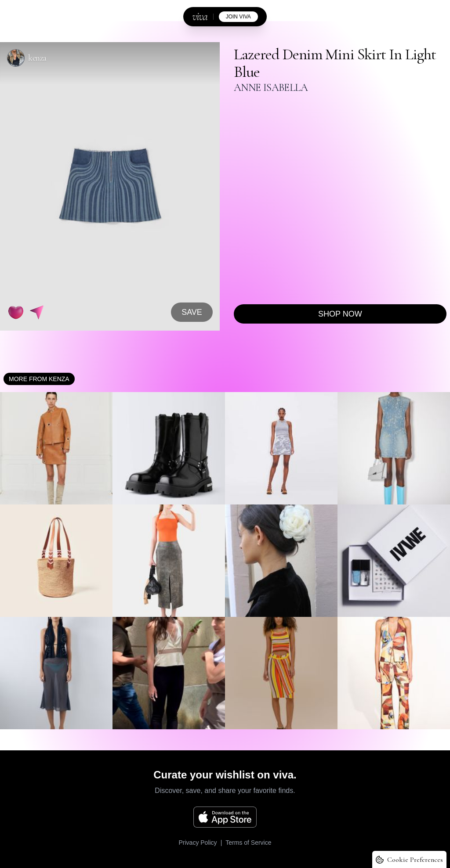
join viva (238, 17)
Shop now (340, 314)
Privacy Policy (198, 843)
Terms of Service (248, 843)
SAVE (192, 312)
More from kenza (39, 379)
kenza (37, 58)
